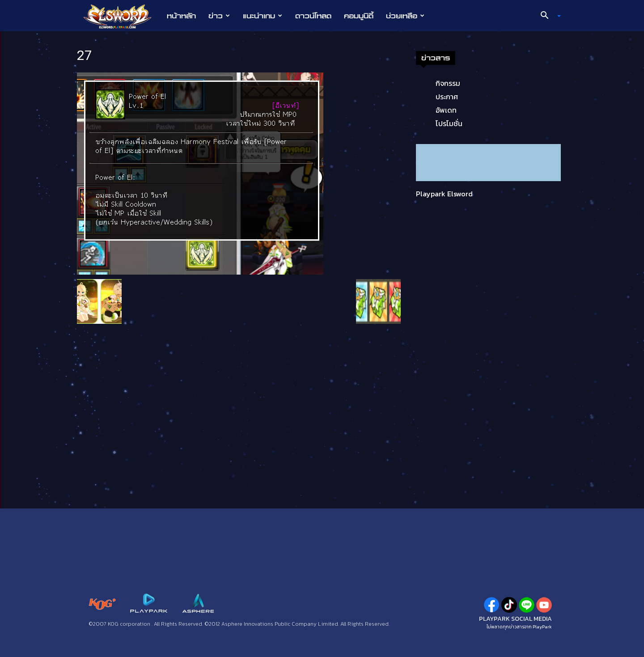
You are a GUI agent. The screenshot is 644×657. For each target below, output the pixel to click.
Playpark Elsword (444, 194)
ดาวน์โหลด (313, 16)
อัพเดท (446, 110)
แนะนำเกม (263, 16)
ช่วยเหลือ (405, 16)
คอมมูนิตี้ (359, 16)
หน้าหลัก (181, 16)
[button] (547, 16)
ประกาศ (447, 97)
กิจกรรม (448, 83)
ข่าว (219, 16)
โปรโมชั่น (449, 123)
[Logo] (122, 16)
